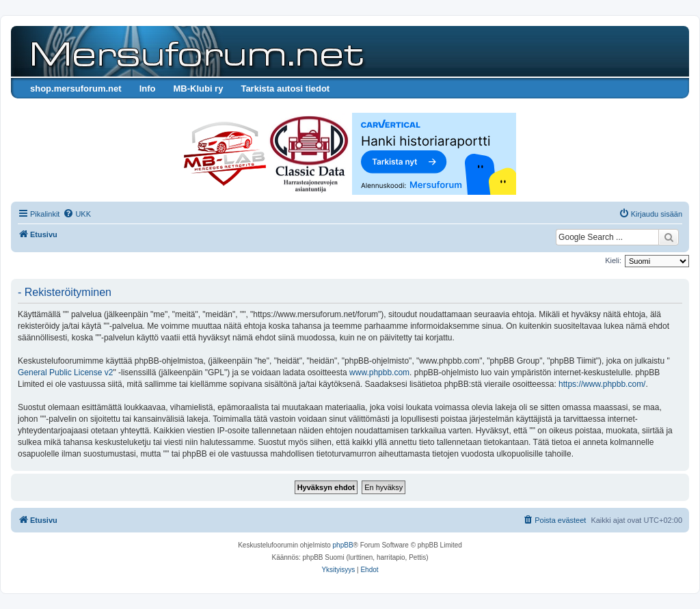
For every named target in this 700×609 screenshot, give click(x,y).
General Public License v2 (65, 373)
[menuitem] (77, 214)
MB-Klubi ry (198, 89)
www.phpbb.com (379, 373)
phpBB (343, 545)
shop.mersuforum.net (76, 89)
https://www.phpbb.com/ (602, 384)
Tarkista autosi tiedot (285, 89)
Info (148, 89)
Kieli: (613, 260)
